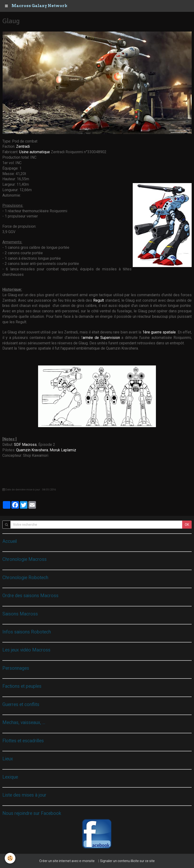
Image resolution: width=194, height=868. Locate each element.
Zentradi (23, 146)
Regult (99, 300)
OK (187, 525)
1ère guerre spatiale (159, 332)
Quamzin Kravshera (32, 450)
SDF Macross (25, 445)
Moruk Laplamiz (63, 450)
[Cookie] (10, 858)
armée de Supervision (101, 338)
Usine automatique (35, 152)
